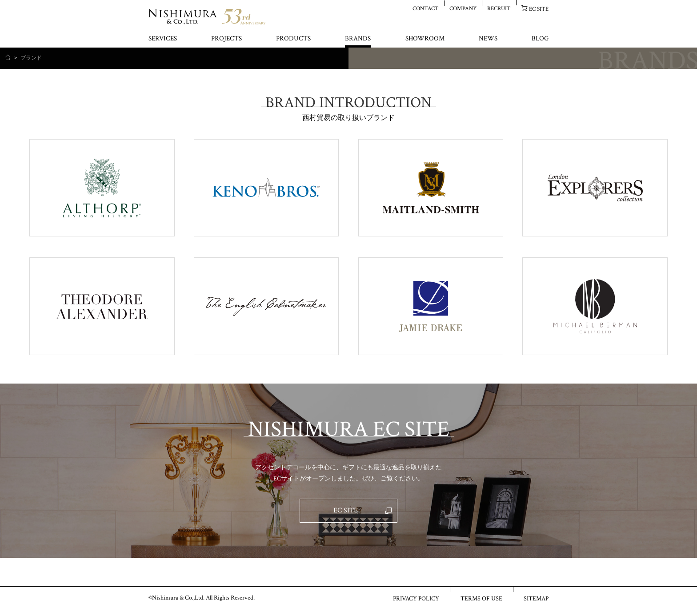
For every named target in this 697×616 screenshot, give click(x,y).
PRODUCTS (293, 39)
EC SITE (539, 9)
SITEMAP (536, 598)
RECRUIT (499, 8)
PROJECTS (226, 39)
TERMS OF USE (481, 598)
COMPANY (463, 8)
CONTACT (426, 8)
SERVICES (163, 39)
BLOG (540, 39)
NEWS (488, 39)
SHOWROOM (425, 39)
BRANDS (358, 39)
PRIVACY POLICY (416, 598)
